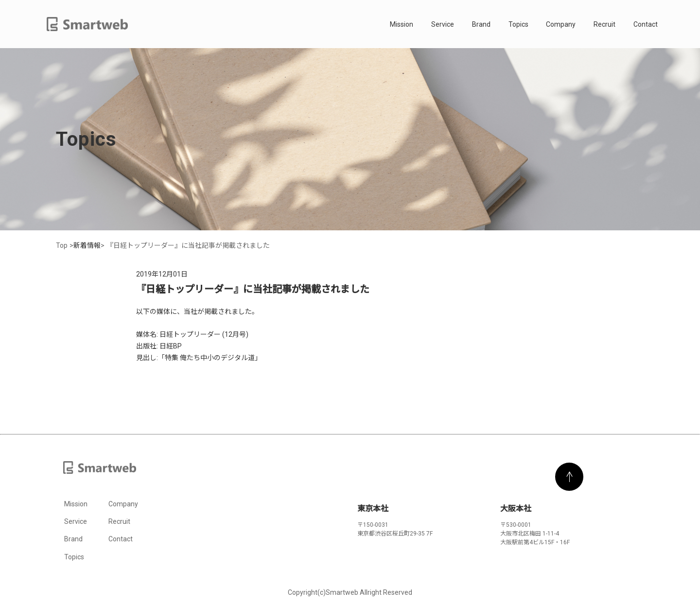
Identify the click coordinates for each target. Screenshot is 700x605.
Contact (646, 24)
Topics (518, 24)
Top (62, 245)
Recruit (604, 24)
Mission (402, 24)
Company (561, 24)
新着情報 (87, 245)
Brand (481, 24)
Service (443, 24)
